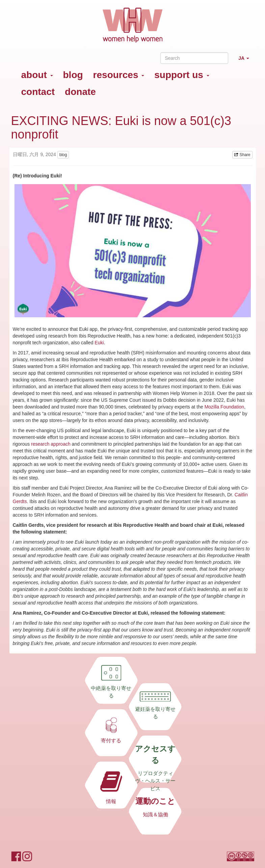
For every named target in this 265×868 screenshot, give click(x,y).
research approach (51, 444)
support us (182, 75)
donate (80, 92)
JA (246, 61)
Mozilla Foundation (224, 407)
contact (38, 92)
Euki (99, 343)
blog (73, 75)
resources (119, 75)
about (37, 75)
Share (242, 155)
